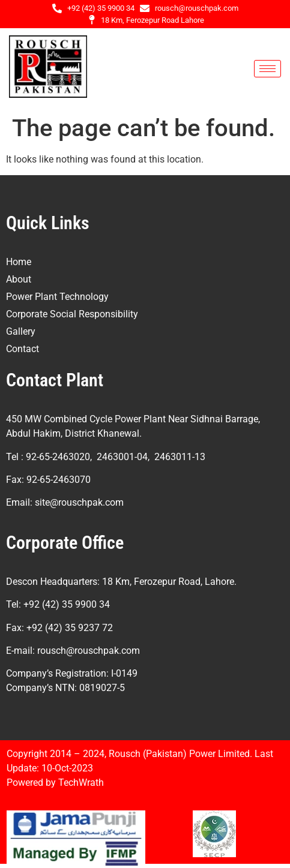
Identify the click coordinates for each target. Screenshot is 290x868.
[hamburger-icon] (267, 69)
